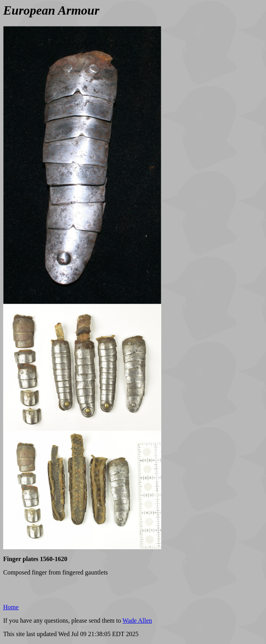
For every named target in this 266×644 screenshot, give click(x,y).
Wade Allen (137, 621)
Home (11, 607)
